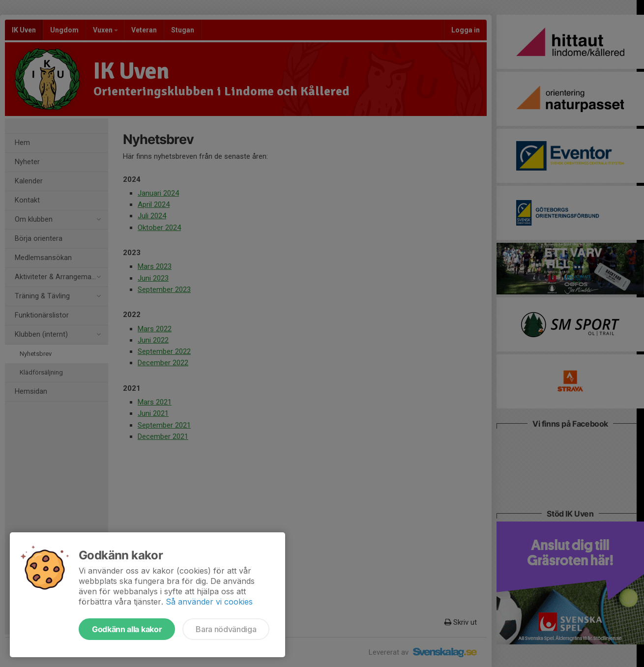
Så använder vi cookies (209, 602)
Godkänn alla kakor (127, 629)
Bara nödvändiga (226, 629)
